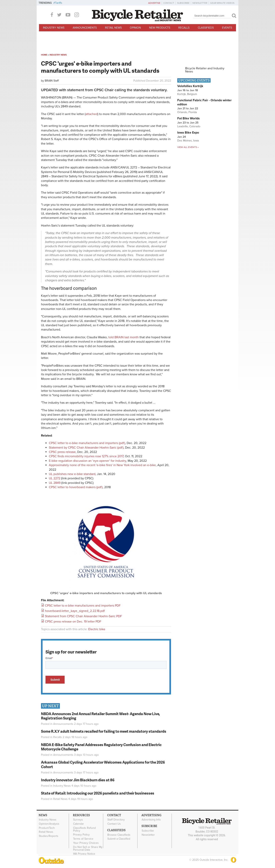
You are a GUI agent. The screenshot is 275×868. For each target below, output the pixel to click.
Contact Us (114, 824)
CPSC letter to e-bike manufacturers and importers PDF (83, 606)
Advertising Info (151, 820)
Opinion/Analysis (49, 824)
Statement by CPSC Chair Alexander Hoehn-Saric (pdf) (86, 448)
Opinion (135, 28)
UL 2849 (55, 483)
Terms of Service (83, 839)
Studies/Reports (49, 836)
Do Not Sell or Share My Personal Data (88, 848)
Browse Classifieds (119, 835)
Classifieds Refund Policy (84, 829)
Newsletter (200, 3)
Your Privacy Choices (86, 843)
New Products (160, 28)
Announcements (85, 28)
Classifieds (206, 28)
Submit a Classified (119, 839)
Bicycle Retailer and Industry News (205, 70)
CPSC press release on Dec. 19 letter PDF (73, 622)
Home (44, 55)
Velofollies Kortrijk (190, 86)
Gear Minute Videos (222, 3)
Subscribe (183, 3)
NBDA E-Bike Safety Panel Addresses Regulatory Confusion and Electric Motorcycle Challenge (101, 747)
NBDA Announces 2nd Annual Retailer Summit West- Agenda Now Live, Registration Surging (100, 716)
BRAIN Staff (52, 81)
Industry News (54, 28)
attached (92, 114)
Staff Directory (116, 820)
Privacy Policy (81, 835)
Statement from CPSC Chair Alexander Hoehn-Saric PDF (83, 616)
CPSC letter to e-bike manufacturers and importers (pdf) (87, 443)
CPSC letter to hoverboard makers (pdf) (76, 487)
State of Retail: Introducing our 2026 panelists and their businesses (98, 793)
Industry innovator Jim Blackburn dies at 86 (78, 780)
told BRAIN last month (124, 337)
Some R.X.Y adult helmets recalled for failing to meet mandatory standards (104, 731)
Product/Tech (47, 828)
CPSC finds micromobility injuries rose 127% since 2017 (86, 456)
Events (227, 28)
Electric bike (97, 629)
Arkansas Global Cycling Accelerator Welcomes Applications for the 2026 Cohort (103, 764)
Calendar (79, 824)
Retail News (113, 28)
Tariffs (59, 3)
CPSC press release (62, 452)
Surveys (78, 820)
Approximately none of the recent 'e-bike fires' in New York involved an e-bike (102, 465)
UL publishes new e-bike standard (72, 474)
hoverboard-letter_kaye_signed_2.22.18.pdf (75, 611)
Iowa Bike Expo (188, 133)
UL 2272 (55, 478)
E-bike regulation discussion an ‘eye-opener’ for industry (87, 461)
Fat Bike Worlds (189, 118)
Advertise (154, 3)
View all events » (188, 147)
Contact (169, 3)
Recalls (184, 28)
